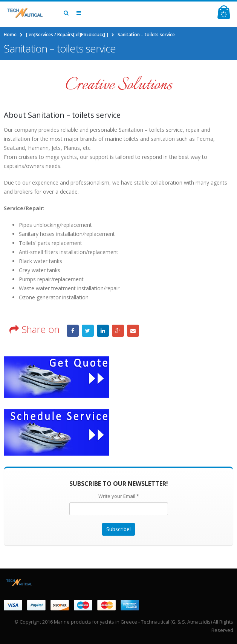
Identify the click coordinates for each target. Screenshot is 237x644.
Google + (118, 331)
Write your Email (119, 496)
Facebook (73, 331)
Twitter (88, 331)
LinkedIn (103, 331)
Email (133, 331)
